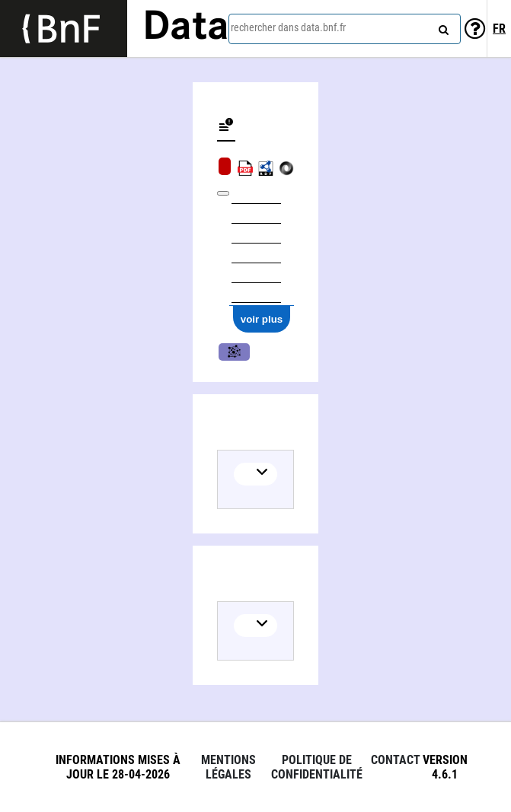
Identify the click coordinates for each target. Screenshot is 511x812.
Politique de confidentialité (317, 767)
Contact (396, 760)
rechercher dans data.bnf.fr (288, 27)
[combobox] (345, 29)
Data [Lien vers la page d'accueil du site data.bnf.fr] (186, 28)
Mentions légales (228, 767)
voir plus (262, 319)
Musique (234, 352)
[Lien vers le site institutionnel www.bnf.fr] (64, 29)
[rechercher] (442, 27)
